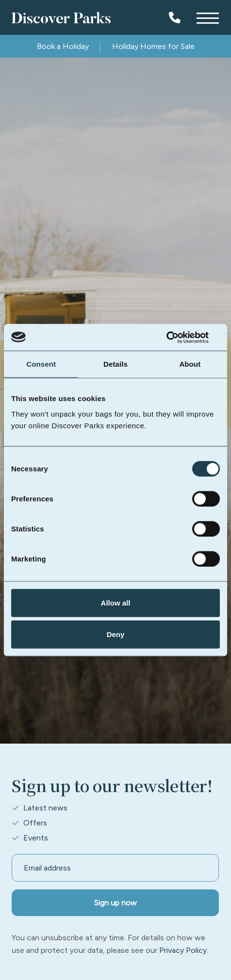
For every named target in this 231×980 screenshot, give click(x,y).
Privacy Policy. (184, 950)
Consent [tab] (41, 364)
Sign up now (115, 903)
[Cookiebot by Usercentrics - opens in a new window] (177, 337)
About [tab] (190, 364)
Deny (116, 634)
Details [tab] (115, 364)
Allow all (116, 602)
